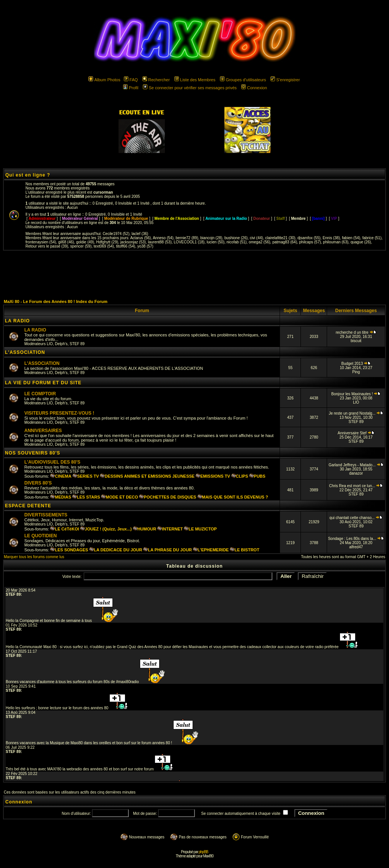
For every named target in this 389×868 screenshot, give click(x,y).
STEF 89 (77, 344)
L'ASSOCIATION (25, 352)
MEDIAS (61, 497)
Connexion (254, 88)
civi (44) (256, 238)
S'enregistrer (285, 80)
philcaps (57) (310, 242)
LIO (50, 344)
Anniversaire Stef (356, 433)
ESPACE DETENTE (28, 506)
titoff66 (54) (125, 246)
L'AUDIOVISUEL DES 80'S (52, 462)
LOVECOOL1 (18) (189, 242)
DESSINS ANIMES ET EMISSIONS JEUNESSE (147, 476)
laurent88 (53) (160, 242)
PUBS (257, 476)
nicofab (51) (236, 242)
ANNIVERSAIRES (43, 431)
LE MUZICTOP (200, 529)
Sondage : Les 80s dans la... (356, 539)
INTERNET (170, 529)
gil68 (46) (66, 242)
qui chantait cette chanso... (356, 518)
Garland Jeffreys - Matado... (356, 465)
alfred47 (356, 547)
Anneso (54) (163, 238)
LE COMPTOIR (40, 394)
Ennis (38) (331, 238)
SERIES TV (86, 476)
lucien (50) (216, 242)
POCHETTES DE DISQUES (168, 497)
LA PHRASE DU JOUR (168, 550)
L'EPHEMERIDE (211, 550)
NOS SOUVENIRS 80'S (33, 453)
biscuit (356, 341)
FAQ (131, 80)
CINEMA (61, 476)
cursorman (103, 192)
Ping (356, 372)
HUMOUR (145, 529)
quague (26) (361, 242)
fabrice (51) (372, 238)
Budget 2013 (356, 364)
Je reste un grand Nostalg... (356, 413)
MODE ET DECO (119, 497)
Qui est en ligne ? (28, 175)
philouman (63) (336, 242)
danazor (356, 473)
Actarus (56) (141, 238)
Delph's (61, 344)
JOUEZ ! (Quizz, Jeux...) (106, 529)
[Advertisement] (194, 275)
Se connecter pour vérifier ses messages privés (190, 88)
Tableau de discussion (195, 566)
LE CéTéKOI (65, 529)
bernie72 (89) (187, 238)
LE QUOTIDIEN (40, 536)
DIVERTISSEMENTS (46, 515)
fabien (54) (351, 238)
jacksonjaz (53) (133, 242)
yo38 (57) (145, 246)
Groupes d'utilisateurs (243, 80)
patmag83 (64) (285, 242)
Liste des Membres (195, 80)
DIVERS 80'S (38, 483)
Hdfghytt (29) (107, 242)
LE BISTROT (244, 550)
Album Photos (104, 80)
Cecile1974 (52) (116, 234)
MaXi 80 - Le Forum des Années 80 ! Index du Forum (56, 301)
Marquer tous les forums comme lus (34, 557)
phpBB (203, 852)
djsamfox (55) (309, 238)
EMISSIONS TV (213, 476)
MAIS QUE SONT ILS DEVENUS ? (233, 497)
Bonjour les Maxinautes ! (356, 394)
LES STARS (86, 497)
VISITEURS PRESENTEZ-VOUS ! (59, 413)
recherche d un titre (356, 332)
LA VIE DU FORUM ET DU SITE (43, 383)
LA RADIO (17, 321)
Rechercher (156, 80)
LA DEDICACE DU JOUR (116, 550)
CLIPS (240, 476)
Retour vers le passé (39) (47, 246)
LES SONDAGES (69, 550)
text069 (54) (104, 246)
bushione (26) (236, 238)
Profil (131, 88)
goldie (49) (85, 242)
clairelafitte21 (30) (280, 238)
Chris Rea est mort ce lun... (356, 486)
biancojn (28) (211, 238)
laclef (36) (140, 234)
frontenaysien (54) (41, 242)
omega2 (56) (260, 242)
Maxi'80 (208, 856)
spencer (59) (81, 246)
